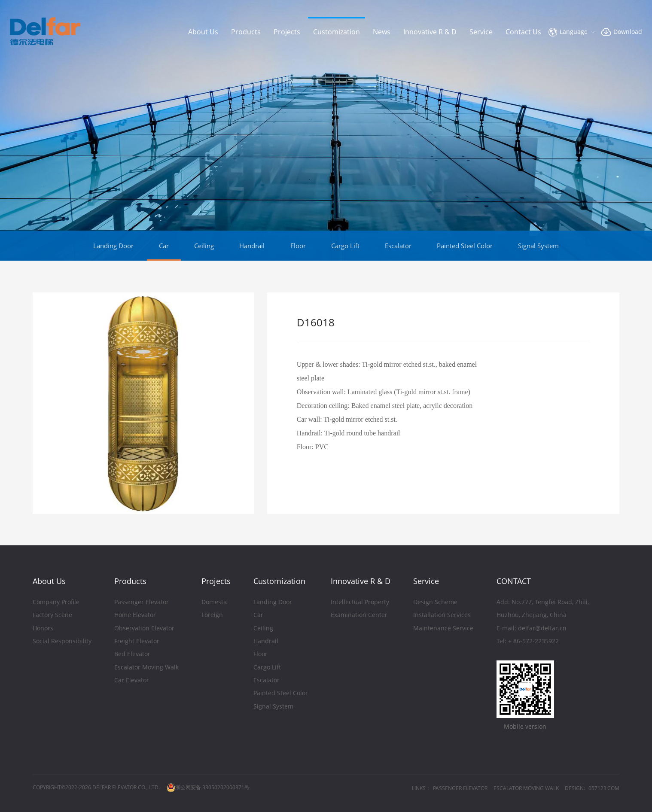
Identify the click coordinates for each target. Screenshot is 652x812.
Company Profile (56, 603)
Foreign (212, 616)
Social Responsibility (62, 642)
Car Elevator (132, 681)
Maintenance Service (443, 629)
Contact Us (523, 32)
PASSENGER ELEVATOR (460, 788)
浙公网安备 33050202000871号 (208, 788)
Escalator (398, 246)
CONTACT (514, 581)
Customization (337, 32)
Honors (43, 629)
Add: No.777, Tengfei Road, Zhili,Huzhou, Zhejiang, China (543, 609)
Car (164, 246)
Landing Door (113, 246)
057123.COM (604, 788)
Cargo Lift (345, 246)
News (382, 32)
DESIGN (574, 788)
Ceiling (204, 246)
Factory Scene (52, 616)
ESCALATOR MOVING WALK (526, 788)
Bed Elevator (132, 655)
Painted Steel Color (465, 246)
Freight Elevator (137, 642)
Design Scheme (435, 603)
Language (574, 32)
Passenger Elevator (142, 603)
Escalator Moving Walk (146, 668)
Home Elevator (135, 616)
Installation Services (442, 616)
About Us (203, 32)
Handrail (252, 246)
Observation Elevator (144, 629)
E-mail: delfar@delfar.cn (532, 629)
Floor (298, 246)
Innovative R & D (430, 32)
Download (628, 32)
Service (481, 32)
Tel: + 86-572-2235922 (528, 642)
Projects (287, 32)
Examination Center (359, 616)
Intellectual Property (360, 603)
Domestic (215, 603)
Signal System (538, 246)
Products (246, 32)
